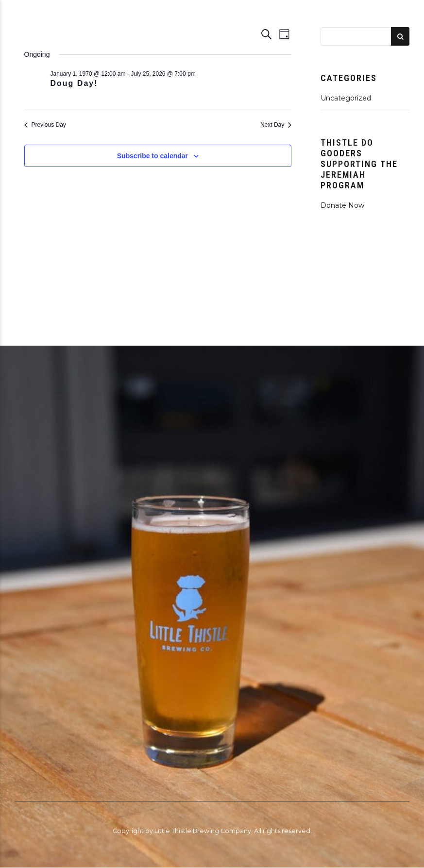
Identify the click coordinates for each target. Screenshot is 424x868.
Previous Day (45, 125)
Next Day (276, 125)
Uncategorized (346, 98)
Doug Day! (74, 83)
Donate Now (342, 205)
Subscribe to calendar (153, 156)
